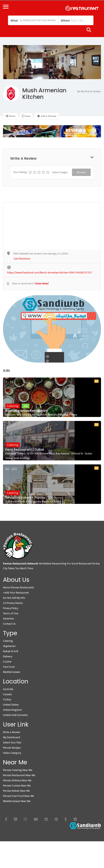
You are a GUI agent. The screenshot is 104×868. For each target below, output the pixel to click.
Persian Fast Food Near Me (18, 796)
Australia (8, 689)
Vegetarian (9, 646)
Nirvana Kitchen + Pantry (25, 498)
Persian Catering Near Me (18, 770)
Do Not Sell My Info (14, 598)
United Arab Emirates (15, 715)
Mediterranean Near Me (17, 801)
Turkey (7, 699)
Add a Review (47, 116)
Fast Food (9, 667)
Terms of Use (11, 613)
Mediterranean (12, 672)
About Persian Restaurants (18, 587)
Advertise (8, 619)
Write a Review (12, 732)
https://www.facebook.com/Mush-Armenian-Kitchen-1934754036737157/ (50, 273)
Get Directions (22, 259)
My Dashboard (12, 737)
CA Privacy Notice (13, 603)
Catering (13, 406)
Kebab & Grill (11, 651)
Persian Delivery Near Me (17, 780)
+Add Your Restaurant (16, 593)
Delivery (8, 656)
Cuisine (7, 662)
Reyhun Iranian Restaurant (27, 411)
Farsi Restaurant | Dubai (25, 450)
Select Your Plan (12, 743)
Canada (7, 694)
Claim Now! (42, 284)
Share (10, 116)
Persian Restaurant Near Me (19, 775)
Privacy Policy (11, 608)
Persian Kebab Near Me (16, 791)
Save (26, 116)
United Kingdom (13, 710)
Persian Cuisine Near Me (17, 786)
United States (11, 705)
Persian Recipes (12, 748)
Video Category (12, 753)
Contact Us (9, 624)
